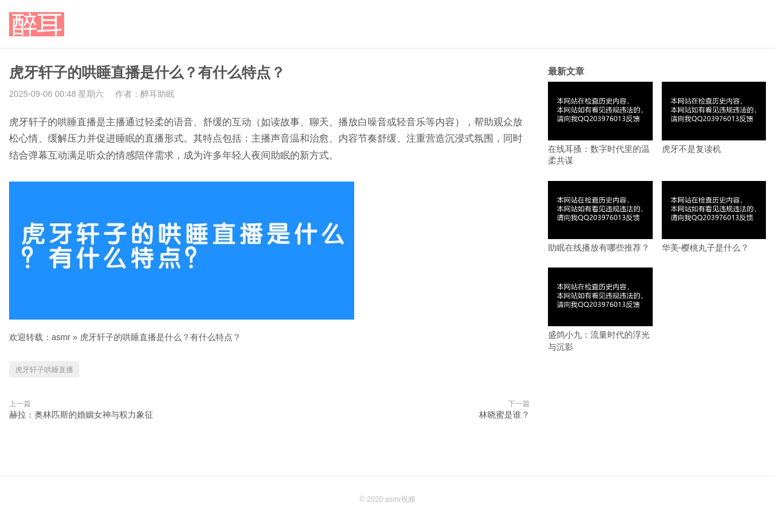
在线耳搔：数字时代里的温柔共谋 (600, 123)
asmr (61, 337)
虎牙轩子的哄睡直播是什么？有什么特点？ (160, 337)
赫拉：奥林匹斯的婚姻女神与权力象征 (81, 415)
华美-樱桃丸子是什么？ (714, 217)
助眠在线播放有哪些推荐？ (600, 217)
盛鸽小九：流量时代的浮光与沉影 (600, 309)
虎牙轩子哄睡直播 (44, 370)
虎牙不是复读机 (714, 118)
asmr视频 (401, 499)
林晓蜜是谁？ (504, 415)
